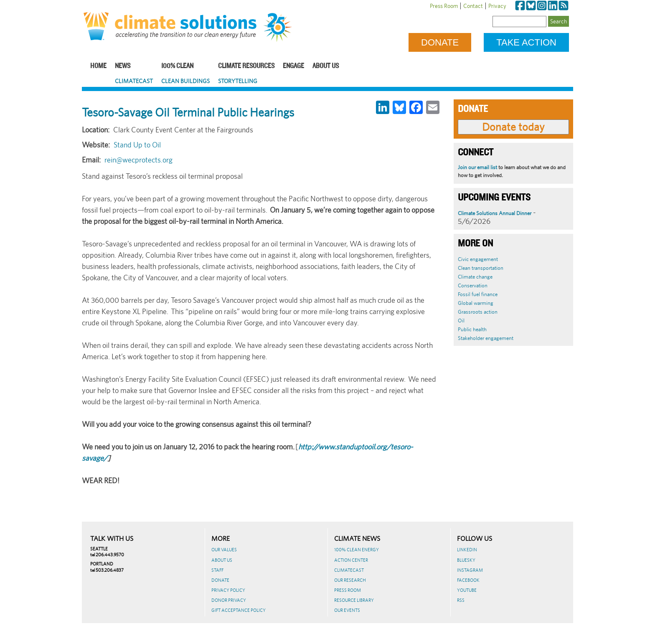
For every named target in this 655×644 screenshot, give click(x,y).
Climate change (475, 277)
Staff (217, 570)
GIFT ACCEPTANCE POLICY (239, 610)
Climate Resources (246, 66)
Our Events (347, 610)
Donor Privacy (229, 600)
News (123, 66)
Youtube (467, 590)
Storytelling (238, 81)
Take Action (526, 42)
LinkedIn (467, 550)
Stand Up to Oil (137, 145)
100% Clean (177, 66)
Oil (461, 321)
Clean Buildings (185, 81)
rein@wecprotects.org (138, 160)
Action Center (351, 560)
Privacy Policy (228, 590)
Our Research (350, 580)
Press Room (444, 6)
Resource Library (354, 600)
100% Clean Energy (357, 550)
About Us (326, 66)
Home (98, 66)
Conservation (473, 285)
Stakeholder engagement (486, 338)
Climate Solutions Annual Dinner (495, 213)
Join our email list (477, 167)
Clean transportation (481, 268)
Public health (472, 329)
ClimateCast (134, 81)
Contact (473, 6)
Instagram (470, 570)
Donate (440, 42)
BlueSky (466, 560)
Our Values (224, 550)
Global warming (476, 303)
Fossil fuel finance (478, 294)
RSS (461, 600)
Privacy (497, 6)
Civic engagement (478, 259)
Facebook (468, 580)
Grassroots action (478, 312)
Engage (293, 66)
